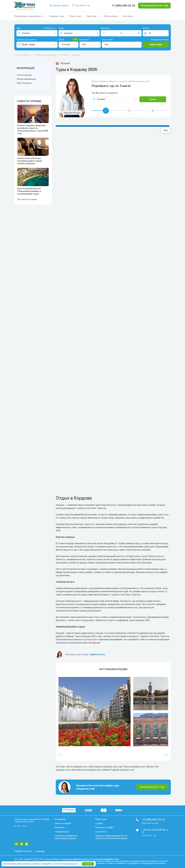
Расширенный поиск (160, 40)
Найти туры (156, 45)
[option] (113, 712)
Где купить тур (81, 6)
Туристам (91, 16)
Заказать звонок (59, 6)
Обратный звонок (150, 823)
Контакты (128, 16)
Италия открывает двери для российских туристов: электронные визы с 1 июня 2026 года (33, 129)
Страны (99, 823)
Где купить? (101, 832)
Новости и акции (63, 823)
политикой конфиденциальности (66, 864)
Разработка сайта (23, 851)
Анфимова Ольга (97, 654)
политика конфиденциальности (77, 859)
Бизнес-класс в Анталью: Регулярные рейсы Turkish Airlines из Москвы (30, 161)
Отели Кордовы (24, 75)
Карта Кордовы (24, 83)
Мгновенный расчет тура (152, 787)
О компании (60, 819)
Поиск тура (75, 16)
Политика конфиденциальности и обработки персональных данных (111, 837)
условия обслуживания (103, 859)
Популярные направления (28, 16)
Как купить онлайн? (105, 828)
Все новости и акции (27, 199)
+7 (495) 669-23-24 (123, 6)
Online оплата (111, 16)
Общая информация (26, 79)
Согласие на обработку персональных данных (66, 837)
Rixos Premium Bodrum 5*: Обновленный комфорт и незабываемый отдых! (29, 191)
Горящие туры (57, 16)
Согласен (88, 864)
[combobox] (45, 28)
